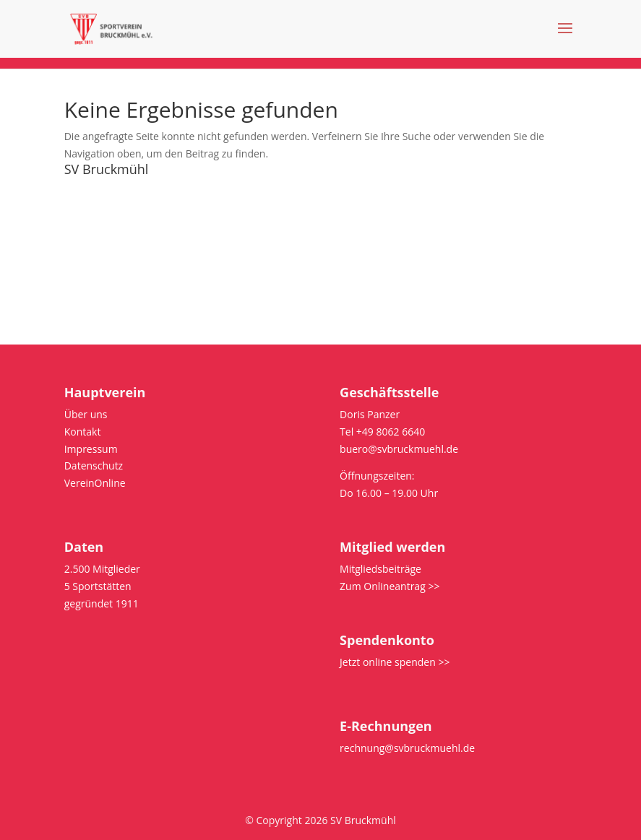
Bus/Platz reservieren (115, 294)
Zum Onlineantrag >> (390, 586)
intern (78, 277)
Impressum (91, 242)
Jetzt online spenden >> (395, 662)
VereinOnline (95, 483)
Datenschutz (94, 260)
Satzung (83, 225)
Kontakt (83, 208)
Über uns (86, 191)
